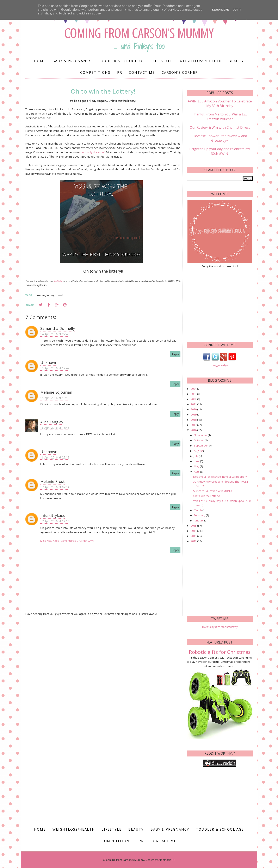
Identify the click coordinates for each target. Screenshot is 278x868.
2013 (194, 535)
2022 (194, 399)
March (198, 509)
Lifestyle (163, 61)
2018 (194, 419)
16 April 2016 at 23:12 (55, 457)
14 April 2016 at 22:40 (55, 334)
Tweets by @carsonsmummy (220, 626)
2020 (194, 409)
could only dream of (92, 152)
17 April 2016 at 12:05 (55, 521)
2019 (194, 414)
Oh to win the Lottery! (206, 495)
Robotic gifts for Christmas (220, 651)
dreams (40, 295)
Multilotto (58, 281)
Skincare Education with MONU (212, 490)
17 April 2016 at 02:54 (55, 487)
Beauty (236, 61)
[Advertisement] (220, 304)
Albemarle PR (167, 859)
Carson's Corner (180, 72)
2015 (194, 525)
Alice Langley (52, 422)
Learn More (221, 10)
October (199, 440)
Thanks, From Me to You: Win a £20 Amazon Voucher (220, 116)
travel (59, 295)
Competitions (95, 72)
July (196, 455)
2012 (194, 540)
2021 (194, 404)
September (201, 445)
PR (120, 72)
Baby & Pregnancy (72, 61)
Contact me (142, 72)
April (197, 471)
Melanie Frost (52, 481)
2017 (194, 424)
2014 (194, 530)
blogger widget (220, 365)
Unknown (49, 362)
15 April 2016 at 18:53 (55, 398)
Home (40, 61)
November (201, 435)
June (197, 461)
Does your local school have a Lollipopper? (220, 476)
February (200, 515)
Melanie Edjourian (56, 392)
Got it (237, 10)
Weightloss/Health (201, 61)
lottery (51, 295)
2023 (194, 393)
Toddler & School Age (122, 61)
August (199, 450)
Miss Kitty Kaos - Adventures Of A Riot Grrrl (67, 541)
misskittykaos (53, 515)
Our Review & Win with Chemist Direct (220, 127)
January (199, 520)
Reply (175, 354)
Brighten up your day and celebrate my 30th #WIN (220, 151)
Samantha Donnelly (58, 328)
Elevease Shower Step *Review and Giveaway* (220, 138)
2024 (194, 388)
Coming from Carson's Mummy (139, 33)
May (197, 466)
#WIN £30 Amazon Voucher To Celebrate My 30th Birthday (220, 103)
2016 (194, 430)
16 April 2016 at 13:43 (55, 428)
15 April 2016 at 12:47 (55, 368)
